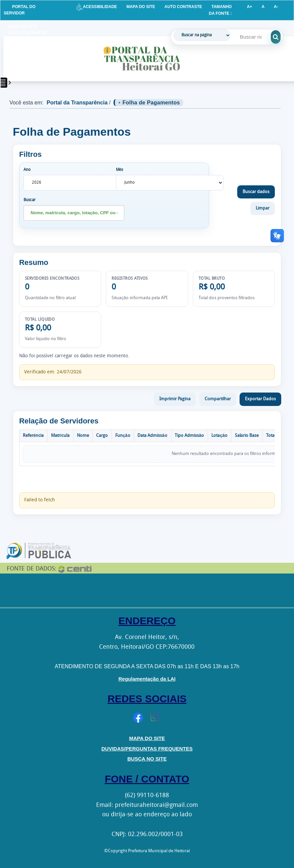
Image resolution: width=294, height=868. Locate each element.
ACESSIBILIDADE (97, 7)
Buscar (30, 200)
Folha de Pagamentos (151, 103)
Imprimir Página (175, 399)
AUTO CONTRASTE (183, 7)
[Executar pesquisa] (280, 37)
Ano (27, 170)
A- (276, 7)
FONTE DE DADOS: (32, 569)
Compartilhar (218, 399)
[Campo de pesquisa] (253, 37)
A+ (250, 7)
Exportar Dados (260, 399)
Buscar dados (256, 192)
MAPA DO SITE (141, 7)
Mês (120, 170)
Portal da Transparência (77, 103)
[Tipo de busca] (202, 35)
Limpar (263, 208)
